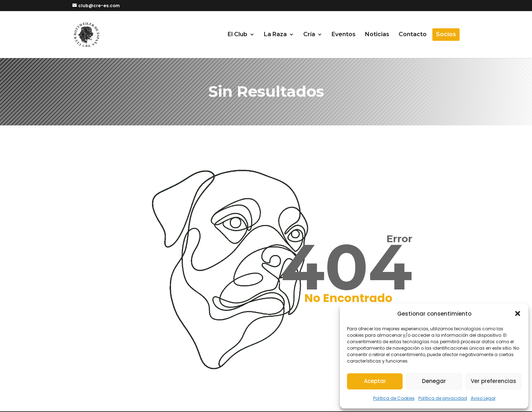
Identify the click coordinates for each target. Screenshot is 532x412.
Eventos (344, 35)
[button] (518, 313)
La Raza (275, 35)
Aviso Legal (483, 398)
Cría (309, 35)
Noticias (377, 35)
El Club (237, 35)
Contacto (413, 35)
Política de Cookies (394, 398)
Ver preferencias (493, 381)
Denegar (434, 381)
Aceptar (375, 381)
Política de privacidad (443, 398)
